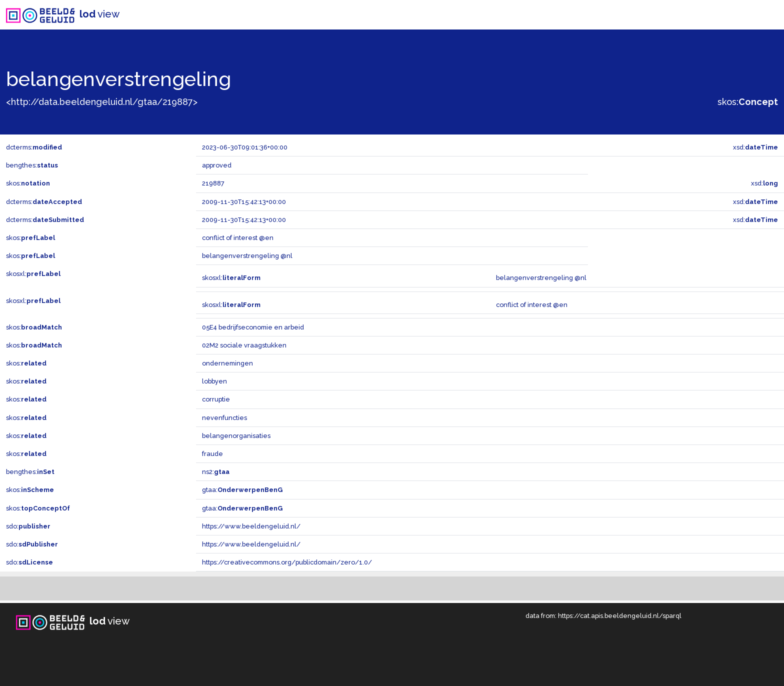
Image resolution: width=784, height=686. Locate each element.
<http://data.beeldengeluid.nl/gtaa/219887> (102, 102)
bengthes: (32, 165)
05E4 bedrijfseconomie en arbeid (253, 327)
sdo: (28, 526)
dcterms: (34, 147)
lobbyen (214, 381)
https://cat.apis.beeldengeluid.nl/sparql (620, 616)
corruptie (216, 399)
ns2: (216, 472)
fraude (212, 454)
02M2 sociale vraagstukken (244, 345)
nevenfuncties (224, 418)
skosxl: (33, 274)
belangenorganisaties (236, 436)
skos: (748, 102)
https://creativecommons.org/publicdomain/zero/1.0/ (287, 562)
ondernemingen (227, 363)
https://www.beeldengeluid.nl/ (251, 526)
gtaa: (242, 490)
